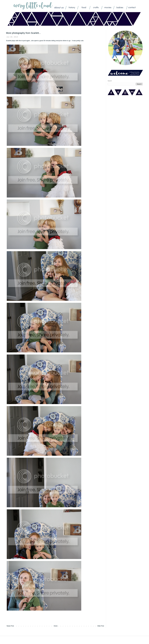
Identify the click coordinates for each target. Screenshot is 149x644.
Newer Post (10, 626)
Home (56, 626)
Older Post (101, 626)
